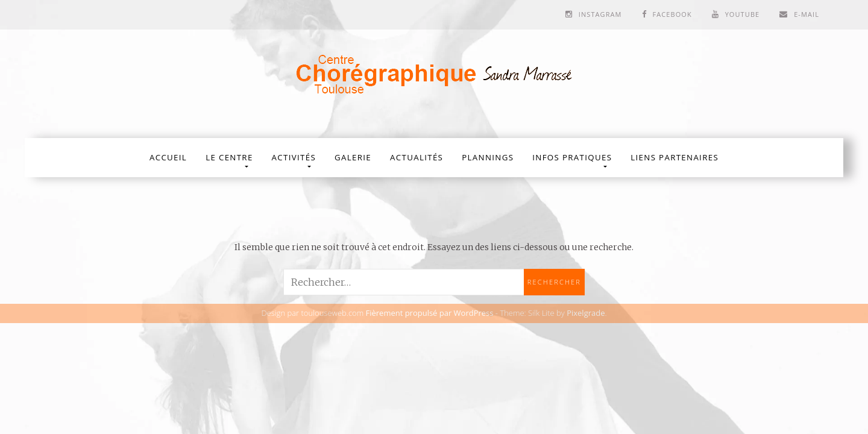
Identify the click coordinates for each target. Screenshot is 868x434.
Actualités (417, 157)
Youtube (743, 14)
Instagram (600, 14)
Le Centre (229, 157)
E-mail (807, 14)
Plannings (488, 157)
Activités (294, 157)
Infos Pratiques (572, 157)
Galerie (353, 157)
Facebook (672, 14)
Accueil (168, 157)
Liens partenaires (675, 157)
